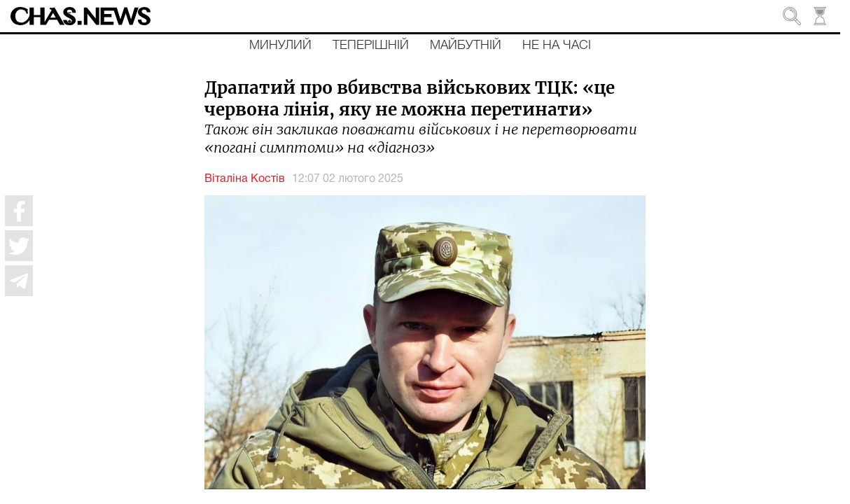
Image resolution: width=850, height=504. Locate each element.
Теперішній (371, 45)
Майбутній (466, 45)
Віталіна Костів (245, 179)
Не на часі (557, 45)
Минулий (280, 45)
